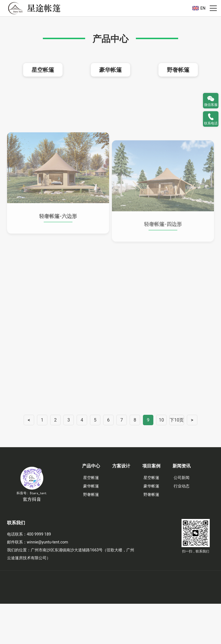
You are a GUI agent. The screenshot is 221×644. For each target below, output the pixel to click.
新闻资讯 (182, 506)
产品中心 (91, 506)
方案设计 (121, 506)
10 (162, 460)
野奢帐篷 (178, 110)
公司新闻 (182, 518)
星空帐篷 (43, 110)
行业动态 (182, 526)
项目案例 (151, 506)
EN (203, 8)
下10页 (177, 460)
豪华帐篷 (111, 110)
